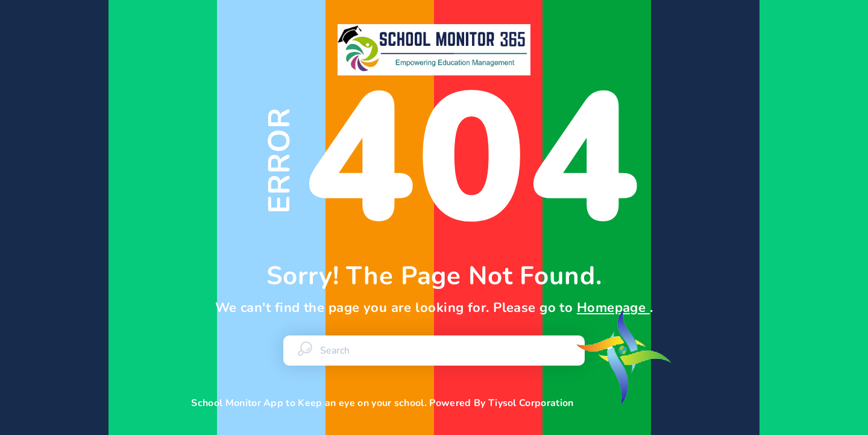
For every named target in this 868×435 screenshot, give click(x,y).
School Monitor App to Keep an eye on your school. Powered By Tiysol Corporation (434, 403)
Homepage (613, 308)
